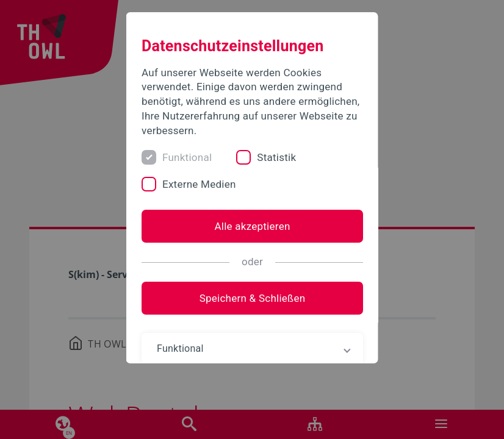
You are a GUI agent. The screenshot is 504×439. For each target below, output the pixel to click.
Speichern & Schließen (252, 298)
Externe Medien (199, 184)
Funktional (187, 157)
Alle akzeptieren (252, 226)
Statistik (276, 157)
